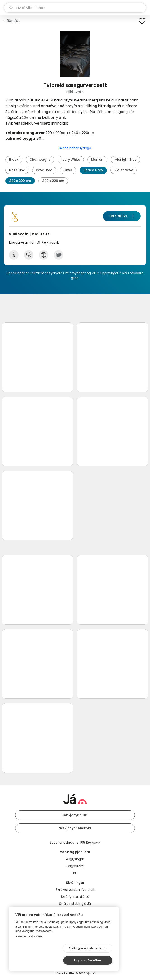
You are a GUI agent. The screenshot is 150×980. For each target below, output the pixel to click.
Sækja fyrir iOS (75, 815)
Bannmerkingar (75, 911)
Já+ (75, 873)
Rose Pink (17, 170)
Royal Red (44, 170)
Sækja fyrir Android (75, 828)
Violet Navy (124, 170)
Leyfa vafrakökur (91, 960)
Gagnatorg (75, 866)
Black (14, 160)
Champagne (40, 160)
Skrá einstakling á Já (75, 904)
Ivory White (71, 160)
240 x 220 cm (53, 181)
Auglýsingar (75, 859)
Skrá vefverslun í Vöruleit (75, 890)
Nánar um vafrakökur (29, 948)
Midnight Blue (125, 160)
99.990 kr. (119, 216)
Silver (68, 170)
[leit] (75, 8)
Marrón (97, 160)
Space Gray (93, 170)
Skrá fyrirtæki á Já (75, 897)
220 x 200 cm (20, 181)
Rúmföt (13, 21)
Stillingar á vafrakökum (45, 960)
